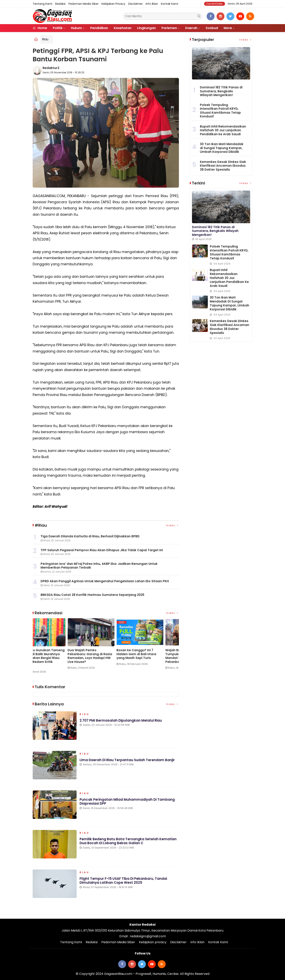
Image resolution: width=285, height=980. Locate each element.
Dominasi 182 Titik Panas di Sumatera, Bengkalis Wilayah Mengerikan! (221, 91)
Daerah (191, 28)
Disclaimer (135, 4)
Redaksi (60, 4)
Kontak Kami (170, 4)
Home (40, 28)
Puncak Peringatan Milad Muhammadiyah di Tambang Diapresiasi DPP (127, 802)
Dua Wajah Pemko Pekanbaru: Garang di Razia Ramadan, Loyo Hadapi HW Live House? (153, 656)
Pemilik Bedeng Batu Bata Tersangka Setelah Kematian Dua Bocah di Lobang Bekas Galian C (128, 842)
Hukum (76, 28)
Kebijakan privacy (113, 4)
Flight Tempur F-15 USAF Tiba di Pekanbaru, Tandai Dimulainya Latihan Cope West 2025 (123, 881)
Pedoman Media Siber (84, 4)
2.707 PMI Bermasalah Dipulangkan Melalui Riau (121, 721)
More (228, 28)
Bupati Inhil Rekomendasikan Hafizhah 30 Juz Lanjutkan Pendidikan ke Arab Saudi (223, 130)
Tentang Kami (42, 4)
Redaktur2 (51, 68)
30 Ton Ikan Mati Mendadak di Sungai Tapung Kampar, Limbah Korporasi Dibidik (222, 148)
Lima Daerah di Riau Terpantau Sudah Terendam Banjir (127, 760)
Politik (58, 28)
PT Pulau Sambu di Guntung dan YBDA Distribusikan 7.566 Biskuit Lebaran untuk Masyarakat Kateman (56, 656)
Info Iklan (152, 4)
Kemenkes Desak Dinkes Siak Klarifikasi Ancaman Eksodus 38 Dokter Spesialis (223, 166)
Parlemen (169, 28)
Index (173, 525)
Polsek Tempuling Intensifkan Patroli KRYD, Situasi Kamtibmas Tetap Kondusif (220, 111)
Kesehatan (123, 28)
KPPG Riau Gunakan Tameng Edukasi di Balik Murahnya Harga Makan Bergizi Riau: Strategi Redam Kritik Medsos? (104, 658)
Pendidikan (99, 28)
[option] (57, 645)
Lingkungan (146, 28)
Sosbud (212, 28)
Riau (45, 39)
